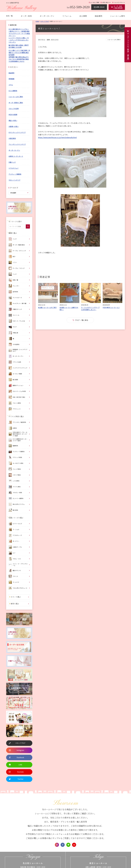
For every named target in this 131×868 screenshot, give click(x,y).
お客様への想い (14, 126)
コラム (11, 85)
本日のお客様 (13, 115)
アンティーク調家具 (15, 174)
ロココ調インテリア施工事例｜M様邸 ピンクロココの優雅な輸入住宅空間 (19, 53)
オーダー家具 (26, 16)
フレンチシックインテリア (17, 144)
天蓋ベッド (12, 162)
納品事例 (98, 16)
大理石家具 (12, 138)
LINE (68, 845)
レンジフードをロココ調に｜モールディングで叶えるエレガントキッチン (19, 40)
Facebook (63, 845)
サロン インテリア (14, 180)
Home (37, 21)
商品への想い (13, 120)
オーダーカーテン (47, 16)
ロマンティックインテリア (17, 132)
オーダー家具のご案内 (16, 103)
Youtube (74, 845)
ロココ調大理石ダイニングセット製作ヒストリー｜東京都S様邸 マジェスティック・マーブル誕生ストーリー (19, 32)
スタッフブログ (45, 21)
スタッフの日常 (14, 109)
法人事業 (83, 16)
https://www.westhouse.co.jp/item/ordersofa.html (57, 137)
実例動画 (11, 79)
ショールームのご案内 (114, 40)
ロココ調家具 (13, 91)
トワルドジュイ (14, 168)
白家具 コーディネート (16, 156)
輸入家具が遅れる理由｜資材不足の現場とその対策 (19, 46)
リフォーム (67, 16)
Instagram (57, 845)
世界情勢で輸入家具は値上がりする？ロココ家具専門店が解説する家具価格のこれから (19, 59)
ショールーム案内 (117, 16)
